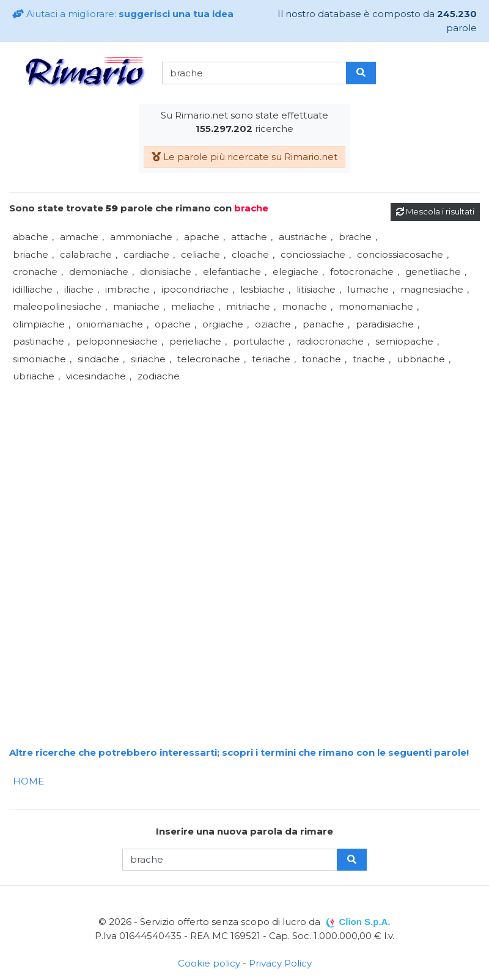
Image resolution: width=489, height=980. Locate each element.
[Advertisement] (244, 471)
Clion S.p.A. (364, 922)
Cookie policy (209, 963)
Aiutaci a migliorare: (123, 14)
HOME (28, 781)
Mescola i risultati (435, 211)
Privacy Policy (280, 963)
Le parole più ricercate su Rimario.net (244, 157)
